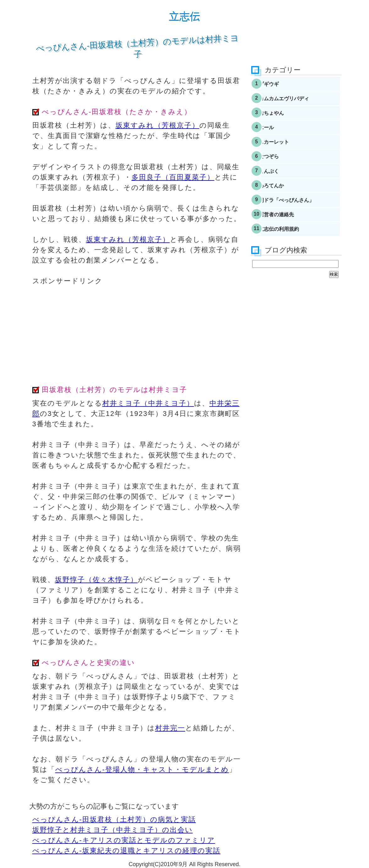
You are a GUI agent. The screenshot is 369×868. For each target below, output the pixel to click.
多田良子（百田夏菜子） (173, 177)
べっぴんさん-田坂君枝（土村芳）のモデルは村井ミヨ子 (137, 46)
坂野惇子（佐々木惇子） (96, 580)
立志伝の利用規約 (291, 263)
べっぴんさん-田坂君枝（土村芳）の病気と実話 (114, 819)
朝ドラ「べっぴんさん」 (299, 227)
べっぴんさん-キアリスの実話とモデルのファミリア (124, 840)
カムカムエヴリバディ (296, 103)
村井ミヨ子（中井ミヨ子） (148, 403)
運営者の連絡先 (288, 245)
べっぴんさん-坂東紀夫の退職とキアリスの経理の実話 (126, 851)
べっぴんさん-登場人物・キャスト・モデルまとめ (142, 769)
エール (277, 139)
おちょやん (282, 121)
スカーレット (285, 156)
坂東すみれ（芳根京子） (157, 125)
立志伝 (184, 16)
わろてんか (282, 209)
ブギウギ (279, 86)
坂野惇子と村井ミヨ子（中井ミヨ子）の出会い (113, 830)
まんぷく (279, 192)
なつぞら (279, 174)
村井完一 (170, 728)
